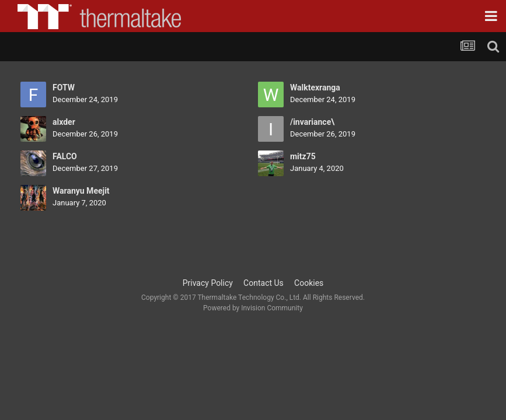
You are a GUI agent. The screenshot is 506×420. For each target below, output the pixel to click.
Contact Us (264, 283)
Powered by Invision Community (253, 308)
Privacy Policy (208, 283)
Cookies (309, 283)
